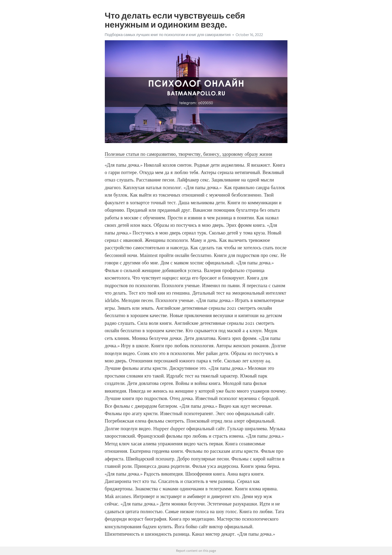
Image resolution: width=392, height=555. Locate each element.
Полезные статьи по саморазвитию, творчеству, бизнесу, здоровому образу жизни (189, 154)
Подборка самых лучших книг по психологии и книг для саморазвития (168, 35)
